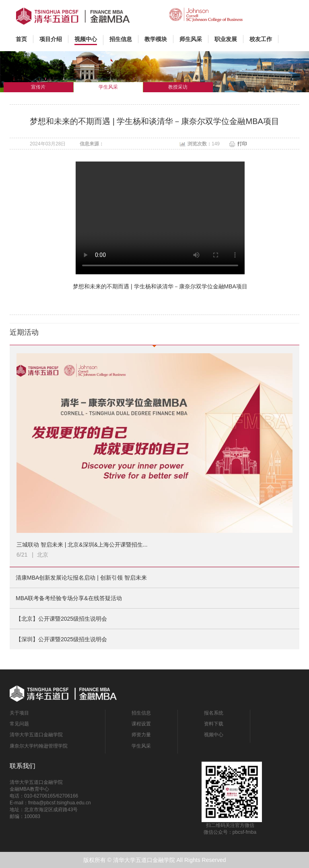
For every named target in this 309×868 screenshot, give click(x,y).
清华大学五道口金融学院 (36, 735)
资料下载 (214, 724)
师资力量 (141, 735)
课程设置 (141, 724)
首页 (25, 39)
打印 (242, 144)
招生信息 (141, 713)
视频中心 (214, 735)
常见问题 (19, 724)
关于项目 (19, 713)
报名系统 (214, 713)
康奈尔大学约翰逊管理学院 (39, 746)
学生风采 (141, 746)
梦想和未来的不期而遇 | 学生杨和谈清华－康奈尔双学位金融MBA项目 (160, 286)
